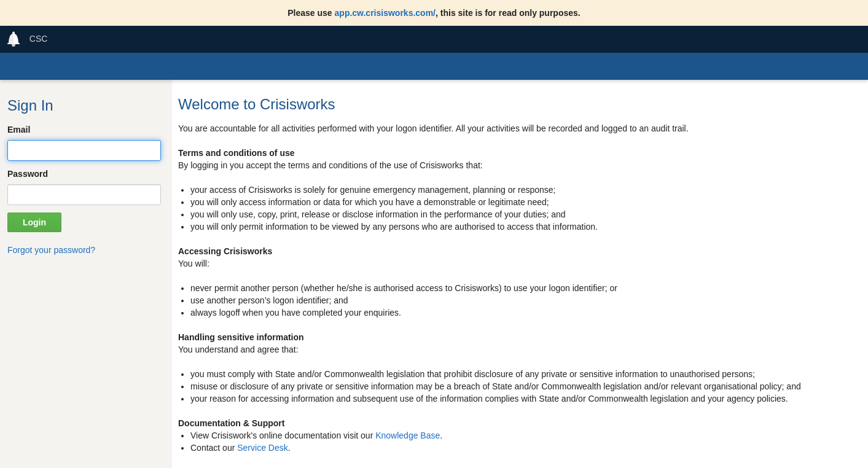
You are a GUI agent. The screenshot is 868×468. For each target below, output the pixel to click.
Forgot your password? (51, 250)
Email (19, 130)
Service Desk (262, 448)
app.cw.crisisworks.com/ (385, 13)
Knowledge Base (408, 435)
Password (28, 174)
